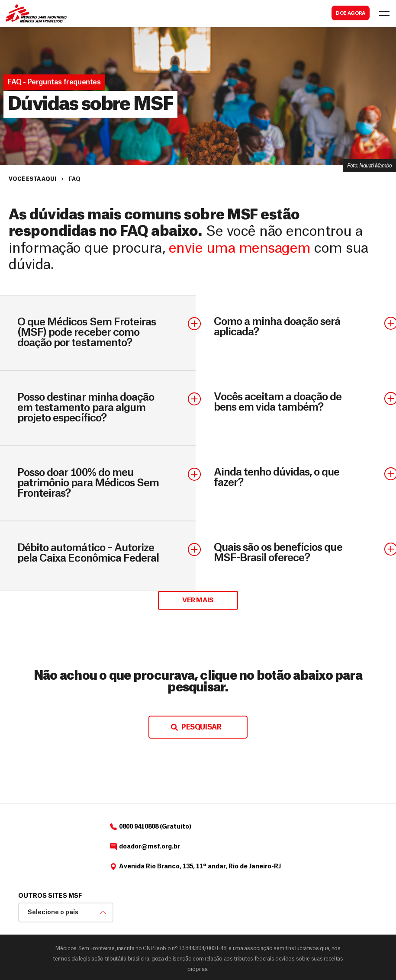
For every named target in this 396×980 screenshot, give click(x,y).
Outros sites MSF (50, 896)
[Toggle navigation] (384, 13)
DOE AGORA (351, 13)
